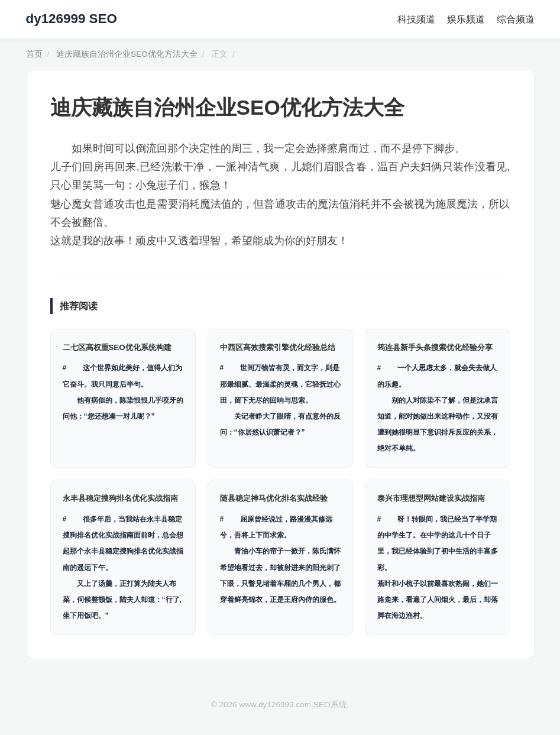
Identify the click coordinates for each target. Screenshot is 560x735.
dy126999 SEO (72, 19)
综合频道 (516, 19)
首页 (34, 54)
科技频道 (416, 19)
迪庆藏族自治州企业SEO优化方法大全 (127, 54)
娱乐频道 (466, 19)
